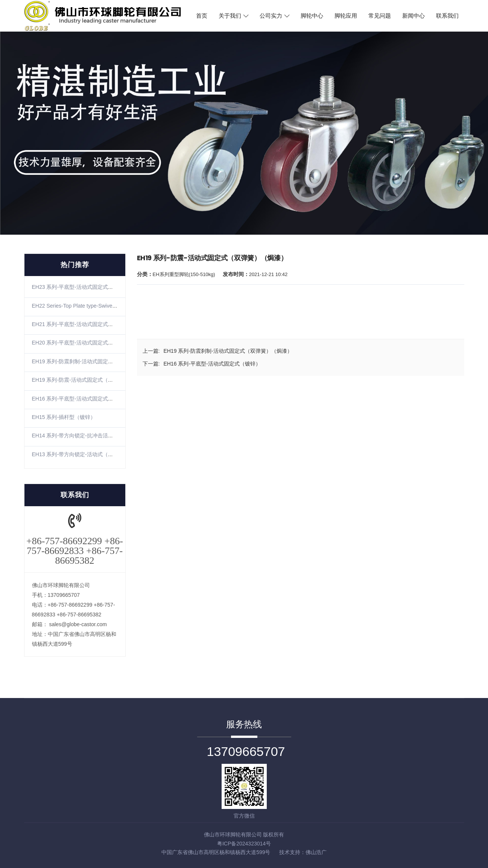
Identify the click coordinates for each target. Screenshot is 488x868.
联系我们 (447, 16)
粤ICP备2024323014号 (244, 844)
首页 (202, 16)
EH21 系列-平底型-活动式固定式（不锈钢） (83, 324)
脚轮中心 (312, 16)
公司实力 (274, 16)
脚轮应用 (346, 16)
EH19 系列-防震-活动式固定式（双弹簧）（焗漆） (91, 380)
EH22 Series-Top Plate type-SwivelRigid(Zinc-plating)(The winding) (110, 306)
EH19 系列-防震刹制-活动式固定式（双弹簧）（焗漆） (96, 361)
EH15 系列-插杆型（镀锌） (64, 417)
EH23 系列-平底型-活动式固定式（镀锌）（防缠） (91, 287)
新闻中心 (414, 16)
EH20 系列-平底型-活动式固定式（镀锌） (81, 343)
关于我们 (233, 16)
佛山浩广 (316, 852)
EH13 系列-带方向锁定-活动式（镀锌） (78, 454)
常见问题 (380, 16)
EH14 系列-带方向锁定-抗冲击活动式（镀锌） (86, 436)
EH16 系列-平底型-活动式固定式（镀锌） (81, 399)
